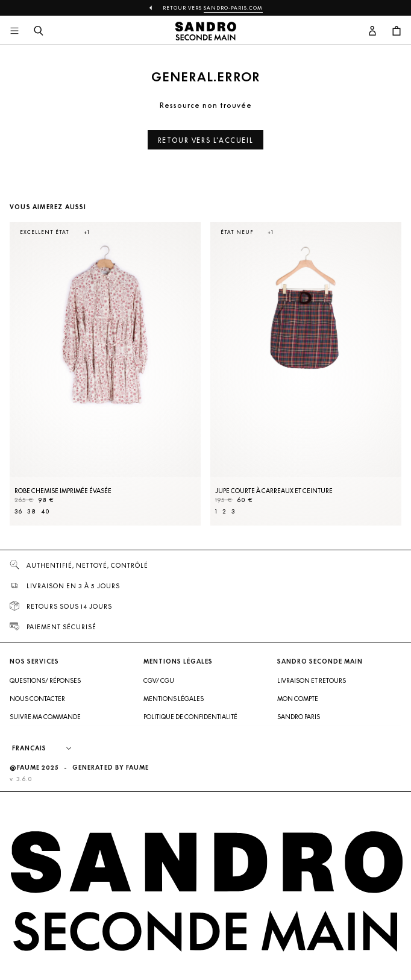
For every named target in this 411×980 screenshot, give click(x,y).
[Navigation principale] (14, 31)
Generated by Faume (111, 768)
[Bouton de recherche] (39, 31)
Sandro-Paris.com (233, 8)
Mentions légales (174, 699)
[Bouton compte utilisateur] (372, 31)
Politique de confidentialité (190, 717)
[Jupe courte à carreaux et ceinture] (306, 374)
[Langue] (48, 749)
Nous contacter (37, 699)
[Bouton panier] (397, 31)
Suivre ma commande (45, 717)
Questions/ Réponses (45, 680)
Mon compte (298, 699)
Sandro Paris (299, 717)
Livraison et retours (312, 680)
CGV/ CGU (159, 680)
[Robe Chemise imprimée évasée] (105, 374)
